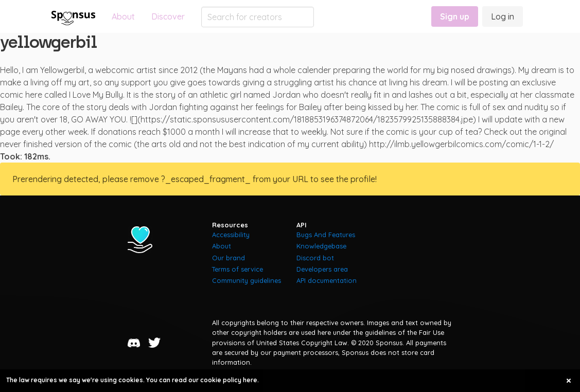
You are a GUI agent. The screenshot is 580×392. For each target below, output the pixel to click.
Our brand (229, 258)
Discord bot (315, 258)
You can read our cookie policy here (202, 380)
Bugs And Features (326, 235)
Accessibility (231, 235)
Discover (168, 16)
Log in (503, 16)
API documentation (327, 280)
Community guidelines (247, 280)
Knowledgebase (321, 246)
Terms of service (238, 269)
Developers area (322, 269)
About (123, 16)
